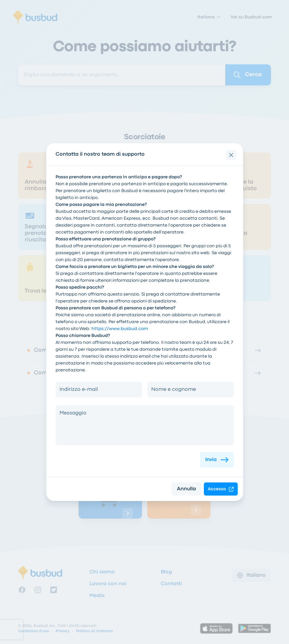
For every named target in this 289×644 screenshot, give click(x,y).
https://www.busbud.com (120, 329)
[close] (231, 155)
